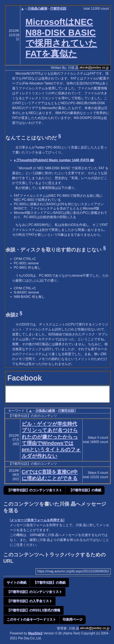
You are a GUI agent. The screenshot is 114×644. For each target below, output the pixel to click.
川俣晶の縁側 (37, 9)
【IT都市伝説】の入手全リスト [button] (30, 601)
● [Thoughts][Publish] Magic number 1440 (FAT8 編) (54, 160)
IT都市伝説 (58, 9)
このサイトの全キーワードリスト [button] (31, 619)
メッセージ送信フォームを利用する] (37, 520)
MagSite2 (35, 633)
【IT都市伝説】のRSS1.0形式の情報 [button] (34, 610)
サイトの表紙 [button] (17, 582)
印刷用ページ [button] (73, 619)
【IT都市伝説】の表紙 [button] (85, 490)
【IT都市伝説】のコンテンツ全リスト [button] (34, 490)
